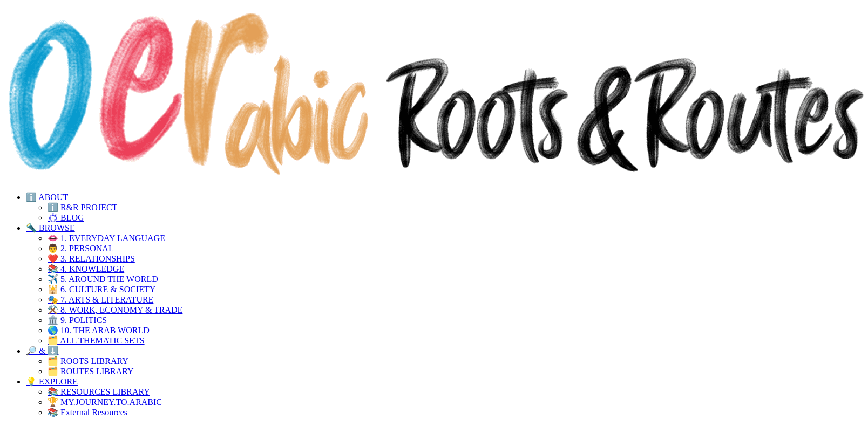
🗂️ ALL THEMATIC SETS (96, 341)
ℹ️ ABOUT (47, 197)
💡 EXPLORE (52, 382)
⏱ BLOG (66, 218)
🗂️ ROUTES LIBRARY (91, 371)
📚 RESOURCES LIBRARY (99, 392)
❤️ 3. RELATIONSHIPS (91, 259)
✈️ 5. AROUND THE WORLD (103, 279)
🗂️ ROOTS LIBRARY (88, 361)
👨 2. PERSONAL (81, 248)
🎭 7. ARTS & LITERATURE (100, 300)
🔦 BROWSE (50, 228)
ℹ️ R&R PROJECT (82, 207)
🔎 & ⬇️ (42, 351)
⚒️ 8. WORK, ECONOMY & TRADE (115, 310)
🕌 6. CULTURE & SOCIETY (101, 289)
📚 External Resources (87, 412)
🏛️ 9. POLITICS (77, 320)
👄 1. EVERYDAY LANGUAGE (106, 238)
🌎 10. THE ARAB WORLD (99, 330)
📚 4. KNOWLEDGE (86, 269)
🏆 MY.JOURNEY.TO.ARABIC (105, 402)
